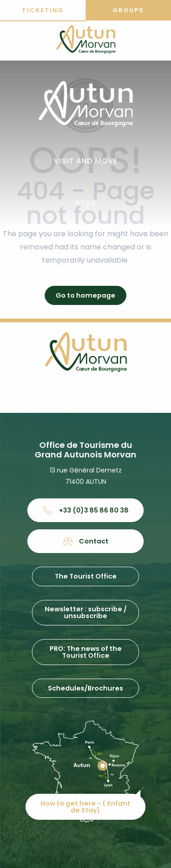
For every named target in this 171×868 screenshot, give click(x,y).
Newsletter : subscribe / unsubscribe (86, 612)
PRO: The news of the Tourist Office (86, 652)
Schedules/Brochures (85, 688)
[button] (86, 161)
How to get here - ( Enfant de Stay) (85, 807)
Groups (128, 10)
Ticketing (43, 10)
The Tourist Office (86, 576)
